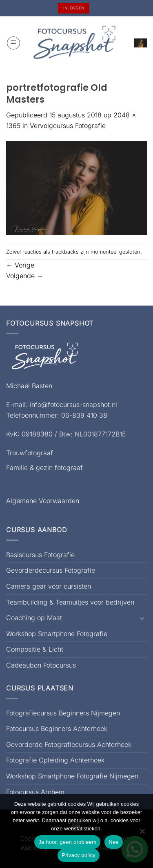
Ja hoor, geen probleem (67, 842)
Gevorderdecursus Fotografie (51, 570)
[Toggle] (142, 618)
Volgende (25, 276)
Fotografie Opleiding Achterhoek (55, 760)
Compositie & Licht (35, 649)
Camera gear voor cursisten (49, 586)
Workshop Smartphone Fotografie (57, 634)
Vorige (20, 265)
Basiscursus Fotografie (40, 555)
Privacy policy (79, 855)
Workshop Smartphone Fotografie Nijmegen (72, 776)
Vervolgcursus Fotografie (68, 126)
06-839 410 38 (84, 415)
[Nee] (142, 834)
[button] (13, 43)
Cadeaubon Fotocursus (41, 665)
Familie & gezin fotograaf (44, 468)
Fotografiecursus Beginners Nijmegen (63, 713)
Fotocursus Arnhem (35, 792)
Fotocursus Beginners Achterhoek (57, 729)
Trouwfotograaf (30, 453)
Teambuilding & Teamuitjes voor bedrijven (70, 602)
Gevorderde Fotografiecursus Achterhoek (69, 744)
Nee (114, 842)
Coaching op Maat (34, 618)
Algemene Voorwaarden (43, 501)
